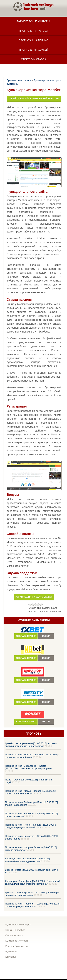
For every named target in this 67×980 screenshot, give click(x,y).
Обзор (46, 636)
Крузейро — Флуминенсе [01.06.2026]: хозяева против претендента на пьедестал (31, 745)
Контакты (11, 957)
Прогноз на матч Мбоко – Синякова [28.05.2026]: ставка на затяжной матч (32, 756)
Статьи (34, 69)
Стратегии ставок (33, 59)
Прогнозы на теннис (33, 40)
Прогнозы (34, 734)
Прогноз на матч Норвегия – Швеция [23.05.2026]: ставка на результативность (33, 905)
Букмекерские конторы (33, 21)
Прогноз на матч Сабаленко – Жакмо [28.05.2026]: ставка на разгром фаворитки (29, 767)
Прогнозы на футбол (33, 31)
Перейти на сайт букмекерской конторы (34, 99)
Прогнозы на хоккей (33, 50)
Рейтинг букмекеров (16, 946)
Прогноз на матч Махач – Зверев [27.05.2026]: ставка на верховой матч (30, 792)
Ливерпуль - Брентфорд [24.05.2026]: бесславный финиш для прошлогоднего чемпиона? (33, 882)
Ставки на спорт (14, 935)
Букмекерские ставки (17, 941)
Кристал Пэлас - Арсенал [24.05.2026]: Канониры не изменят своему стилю (32, 894)
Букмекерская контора (19, 80)
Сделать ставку (26, 636)
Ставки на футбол (15, 930)
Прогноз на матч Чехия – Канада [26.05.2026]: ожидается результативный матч (30, 826)
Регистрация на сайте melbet (34, 597)
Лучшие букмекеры (34, 620)
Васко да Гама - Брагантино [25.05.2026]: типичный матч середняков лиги (28, 860)
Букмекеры (11, 951)
